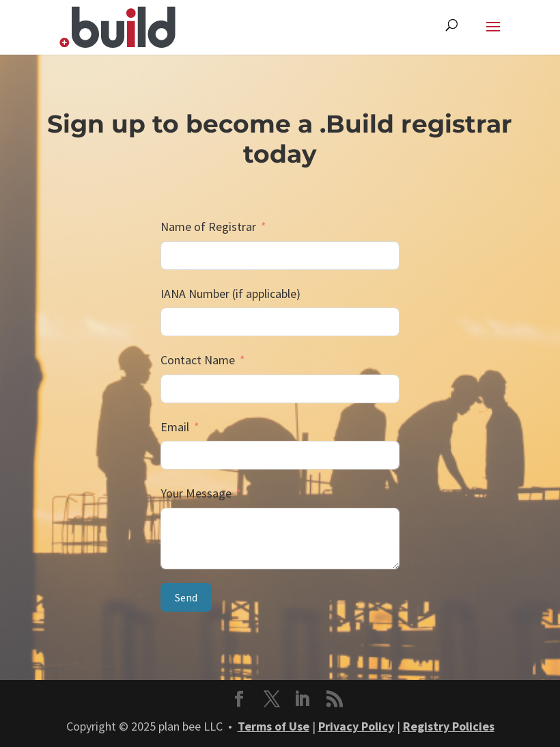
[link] (117, 26)
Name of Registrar (208, 227)
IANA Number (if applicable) (230, 294)
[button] (493, 36)
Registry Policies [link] (449, 726)
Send (186, 597)
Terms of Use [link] (274, 726)
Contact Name (198, 360)
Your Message (196, 493)
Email (175, 427)
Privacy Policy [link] (356, 726)
